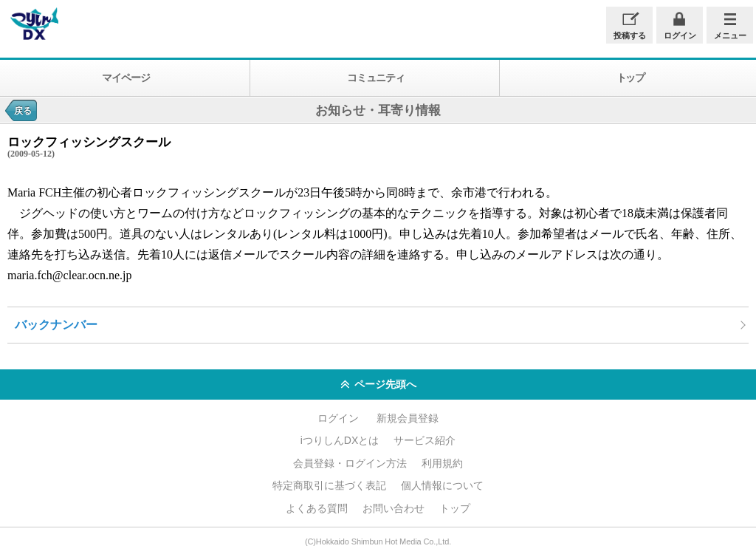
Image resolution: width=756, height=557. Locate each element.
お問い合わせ (394, 508)
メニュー (730, 35)
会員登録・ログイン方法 (350, 463)
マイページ (126, 78)
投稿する (630, 35)
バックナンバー (56, 325)
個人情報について (442, 485)
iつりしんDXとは (340, 440)
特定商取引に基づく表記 (329, 485)
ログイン (680, 35)
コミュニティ (375, 78)
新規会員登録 (408, 418)
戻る (23, 111)
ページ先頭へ (378, 385)
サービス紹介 (425, 440)
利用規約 (442, 463)
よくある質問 (317, 508)
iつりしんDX (33, 24)
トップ (455, 508)
